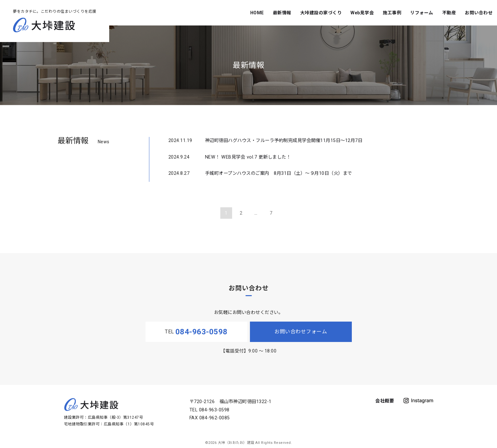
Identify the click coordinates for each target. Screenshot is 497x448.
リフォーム (422, 13)
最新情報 (282, 13)
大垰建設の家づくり (321, 13)
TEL (196, 332)
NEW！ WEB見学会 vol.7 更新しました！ (248, 157)
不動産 (449, 13)
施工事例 (392, 13)
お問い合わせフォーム (301, 332)
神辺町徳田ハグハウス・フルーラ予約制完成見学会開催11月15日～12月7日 (284, 141)
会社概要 (385, 401)
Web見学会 (362, 13)
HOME (257, 13)
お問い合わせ (479, 13)
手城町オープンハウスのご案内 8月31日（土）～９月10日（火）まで (279, 173)
